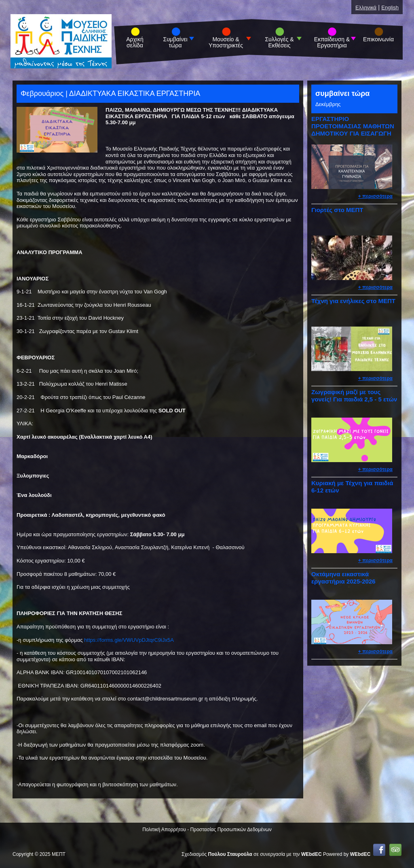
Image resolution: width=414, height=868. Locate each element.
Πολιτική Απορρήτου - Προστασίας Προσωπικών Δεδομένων (207, 830)
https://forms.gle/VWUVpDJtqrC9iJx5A (129, 640)
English (390, 7)
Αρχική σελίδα (135, 42)
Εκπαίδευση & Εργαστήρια (332, 42)
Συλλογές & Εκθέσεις (279, 42)
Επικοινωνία (378, 39)
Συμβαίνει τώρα (175, 42)
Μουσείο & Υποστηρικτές (226, 42)
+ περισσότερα (375, 196)
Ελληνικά (366, 7)
